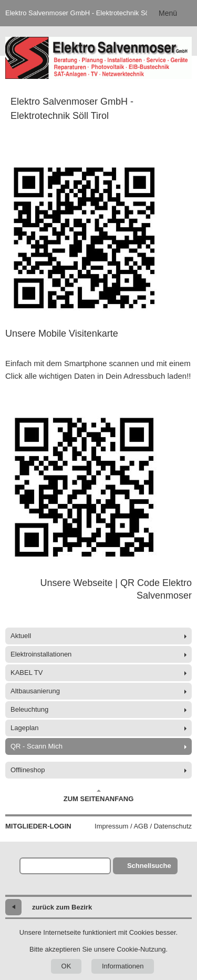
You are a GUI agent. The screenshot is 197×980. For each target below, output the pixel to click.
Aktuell (21, 636)
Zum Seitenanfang (99, 796)
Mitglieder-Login (38, 826)
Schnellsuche (149, 866)
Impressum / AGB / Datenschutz (143, 826)
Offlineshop (28, 770)
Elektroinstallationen (41, 654)
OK (66, 966)
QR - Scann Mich (37, 746)
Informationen (123, 966)
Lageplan (25, 728)
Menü (168, 13)
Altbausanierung (35, 691)
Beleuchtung (29, 709)
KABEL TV (27, 673)
